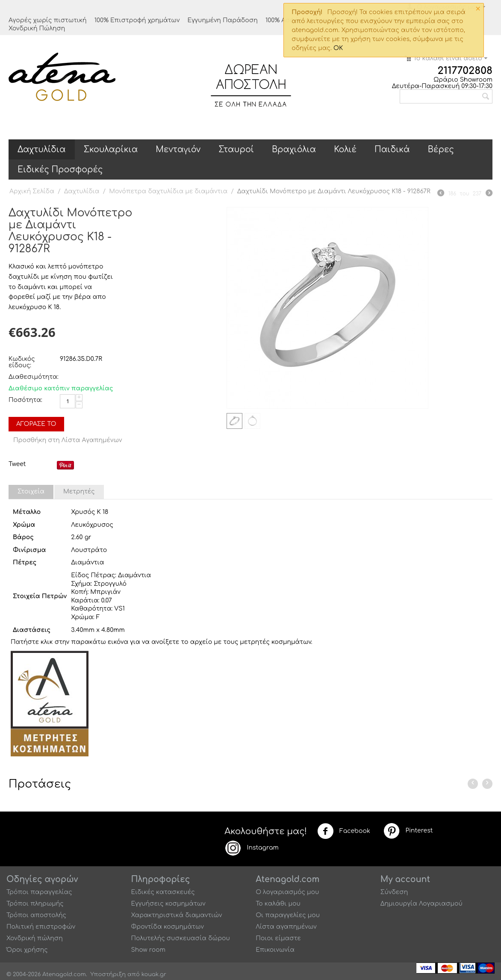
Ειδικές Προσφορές (60, 170)
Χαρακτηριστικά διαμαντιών (177, 915)
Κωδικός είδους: (22, 362)
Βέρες (441, 149)
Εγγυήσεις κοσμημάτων (168, 904)
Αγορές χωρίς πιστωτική (48, 20)
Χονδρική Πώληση (37, 28)
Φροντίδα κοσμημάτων (168, 927)
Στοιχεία (31, 491)
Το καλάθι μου (278, 904)
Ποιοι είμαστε (278, 938)
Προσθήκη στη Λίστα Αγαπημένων (68, 440)
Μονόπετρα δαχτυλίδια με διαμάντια (168, 191)
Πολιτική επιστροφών (41, 927)
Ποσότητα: (25, 400)
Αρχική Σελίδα (32, 191)
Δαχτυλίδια (42, 149)
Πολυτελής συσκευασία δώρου (181, 938)
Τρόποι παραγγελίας (39, 892)
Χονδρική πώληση (35, 938)
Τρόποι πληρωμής (35, 904)
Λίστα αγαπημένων (286, 927)
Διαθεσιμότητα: (32, 377)
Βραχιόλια (294, 149)
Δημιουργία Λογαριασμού (421, 904)
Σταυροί (236, 149)
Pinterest (408, 831)
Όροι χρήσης (27, 950)
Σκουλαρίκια (111, 149)
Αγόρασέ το (36, 424)
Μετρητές (79, 491)
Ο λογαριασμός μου (287, 892)
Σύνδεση (394, 892)
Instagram (251, 848)
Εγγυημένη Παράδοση (222, 20)
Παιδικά (392, 149)
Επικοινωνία (275, 950)
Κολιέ (345, 149)
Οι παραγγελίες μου (288, 915)
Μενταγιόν (178, 149)
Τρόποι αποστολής (36, 915)
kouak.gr (154, 974)
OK (338, 48)
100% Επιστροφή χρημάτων (137, 20)
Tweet (17, 464)
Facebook (344, 831)
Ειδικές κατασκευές (163, 892)
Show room (148, 950)
